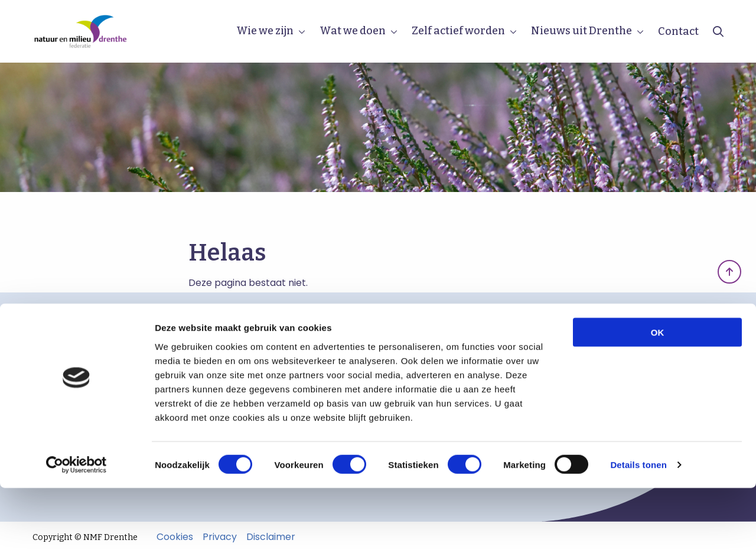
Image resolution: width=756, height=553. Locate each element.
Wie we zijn (265, 31)
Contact (678, 31)
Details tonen (638, 530)
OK (658, 397)
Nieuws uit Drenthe (581, 31)
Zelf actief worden (458, 31)
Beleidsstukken (76, 366)
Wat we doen (353, 31)
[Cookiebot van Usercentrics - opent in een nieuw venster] (76, 530)
